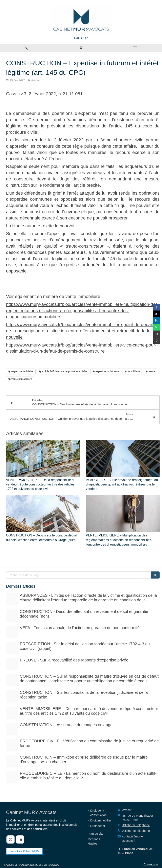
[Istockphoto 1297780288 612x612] (12, 696)
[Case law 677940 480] (12, 664)
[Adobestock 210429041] (12, 599)
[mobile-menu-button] (135, 48)
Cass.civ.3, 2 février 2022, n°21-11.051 (44, 94)
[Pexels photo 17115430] (12, 713)
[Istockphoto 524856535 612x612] (12, 632)
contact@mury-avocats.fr (133, 838)
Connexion (151, 864)
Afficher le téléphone (136, 825)
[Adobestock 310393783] (12, 745)
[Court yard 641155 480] (12, 616)
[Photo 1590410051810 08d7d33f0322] (12, 777)
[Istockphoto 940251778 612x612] (12, 680)
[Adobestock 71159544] (12, 729)
